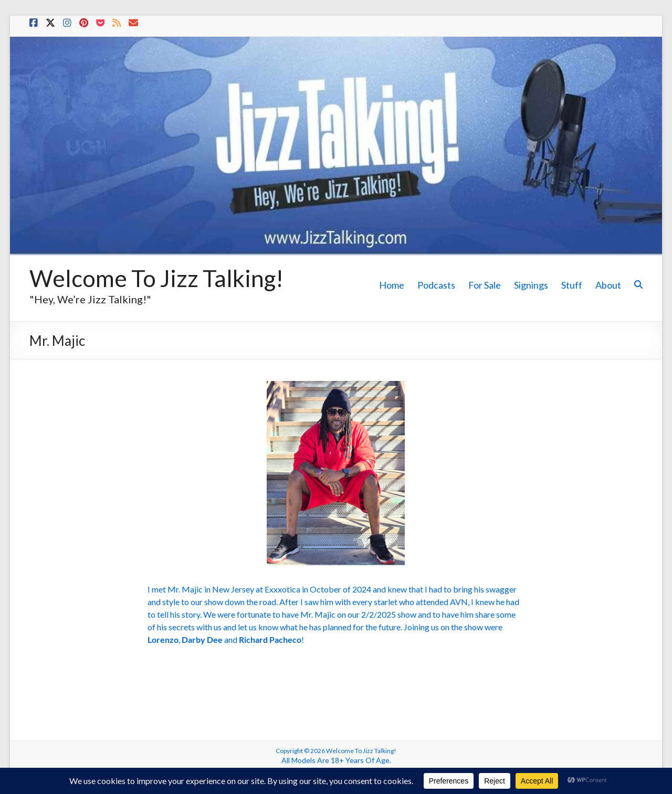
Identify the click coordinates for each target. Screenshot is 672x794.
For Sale (485, 285)
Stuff (572, 285)
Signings (531, 285)
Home (392, 285)
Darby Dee (202, 639)
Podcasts (436, 285)
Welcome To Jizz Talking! (156, 278)
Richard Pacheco (270, 639)
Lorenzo (163, 639)
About (608, 285)
